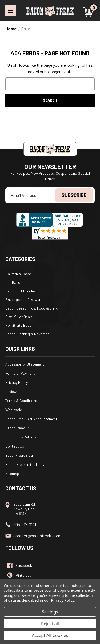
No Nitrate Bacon (19, 325)
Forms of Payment (20, 373)
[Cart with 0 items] (89, 12)
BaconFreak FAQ (19, 428)
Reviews (12, 391)
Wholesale (14, 410)
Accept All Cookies (50, 635)
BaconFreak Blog (19, 455)
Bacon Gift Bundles (21, 291)
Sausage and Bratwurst (25, 299)
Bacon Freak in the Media (25, 464)
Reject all (50, 624)
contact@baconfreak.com (37, 536)
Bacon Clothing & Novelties (27, 334)
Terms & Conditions (21, 401)
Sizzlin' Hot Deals (19, 317)
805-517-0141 (25, 524)
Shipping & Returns (21, 437)
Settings (50, 612)
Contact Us (15, 446)
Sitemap (12, 473)
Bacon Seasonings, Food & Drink (31, 308)
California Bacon (19, 274)
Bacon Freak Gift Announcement (31, 419)
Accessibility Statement (25, 364)
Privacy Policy (17, 382)
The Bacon (14, 282)
